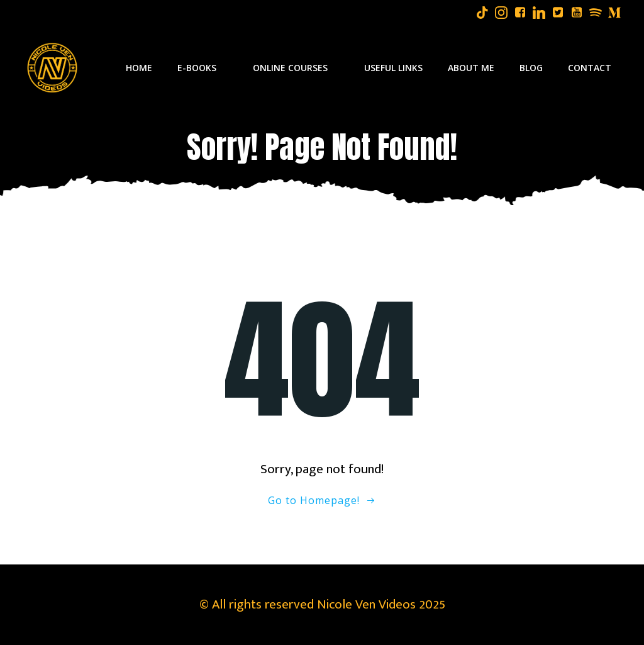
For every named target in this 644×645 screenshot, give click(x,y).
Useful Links (393, 68)
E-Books (203, 68)
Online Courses (296, 68)
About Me (471, 68)
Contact (590, 68)
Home (139, 68)
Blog (531, 68)
